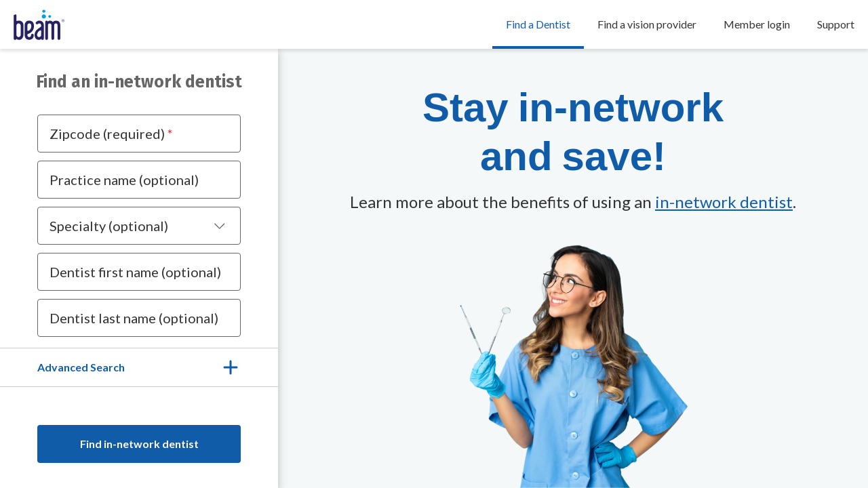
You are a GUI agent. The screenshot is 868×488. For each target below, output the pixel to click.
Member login (757, 24)
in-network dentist (724, 202)
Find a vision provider (647, 24)
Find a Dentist (538, 24)
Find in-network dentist (139, 444)
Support (836, 24)
